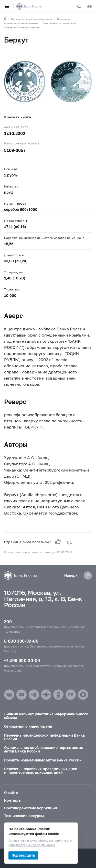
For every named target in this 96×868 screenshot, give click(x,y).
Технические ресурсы (24, 816)
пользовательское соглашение (32, 845)
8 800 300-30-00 (21, 641)
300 (8, 621)
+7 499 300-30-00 (22, 660)
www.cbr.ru (38, 841)
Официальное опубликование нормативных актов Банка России (44, 749)
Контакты (13, 800)
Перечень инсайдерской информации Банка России (44, 737)
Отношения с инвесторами (28, 726)
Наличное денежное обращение (32, 19)
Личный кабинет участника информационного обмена (46, 716)
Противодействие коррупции (31, 808)
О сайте (11, 793)
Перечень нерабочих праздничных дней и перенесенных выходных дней (41, 771)
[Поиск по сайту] (82, 6)
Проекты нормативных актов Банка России (43, 760)
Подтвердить (23, 855)
